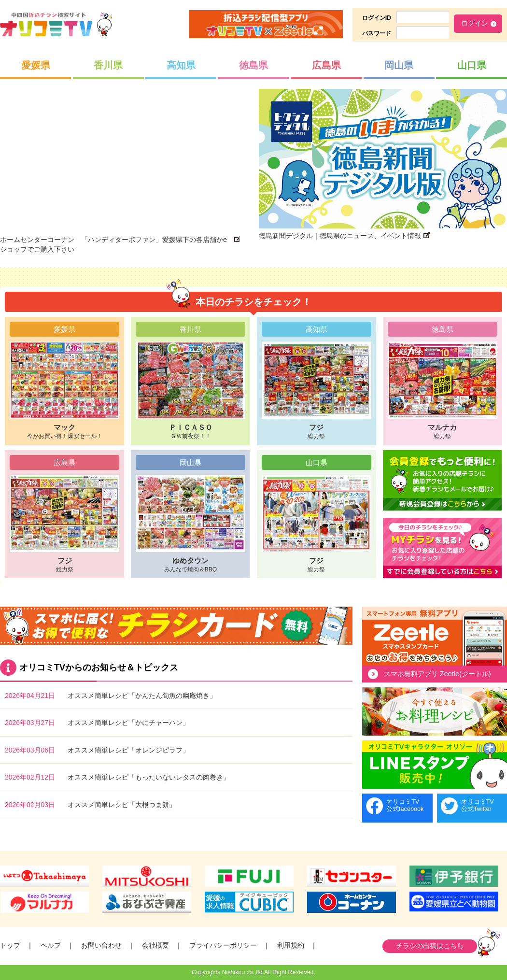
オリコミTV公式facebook (405, 805)
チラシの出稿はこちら (430, 946)
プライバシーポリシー (223, 945)
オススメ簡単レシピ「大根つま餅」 (122, 805)
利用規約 (291, 945)
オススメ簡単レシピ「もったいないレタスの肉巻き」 (149, 777)
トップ (10, 945)
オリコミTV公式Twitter (478, 805)
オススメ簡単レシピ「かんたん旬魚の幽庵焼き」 (142, 696)
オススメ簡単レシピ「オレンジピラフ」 (128, 750)
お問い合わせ (101, 945)
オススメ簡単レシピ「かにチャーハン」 (128, 723)
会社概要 (155, 945)
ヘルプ (51, 945)
